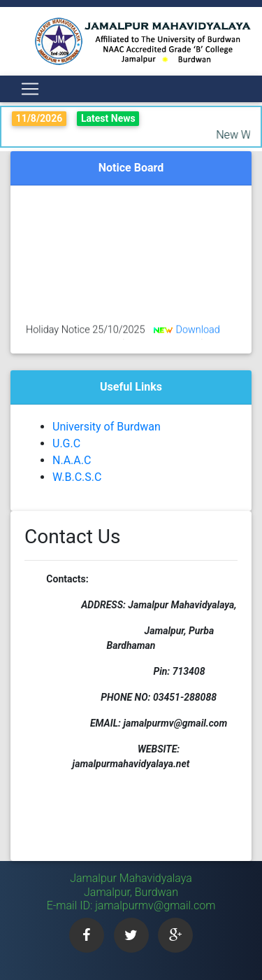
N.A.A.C (72, 460)
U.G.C (66, 443)
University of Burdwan (107, 427)
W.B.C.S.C (77, 477)
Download (197, 331)
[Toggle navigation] (30, 89)
